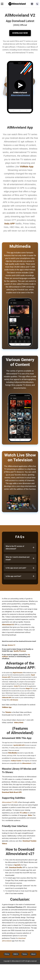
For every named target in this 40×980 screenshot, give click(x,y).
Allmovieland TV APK (10, 802)
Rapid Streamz (18, 673)
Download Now (20, 33)
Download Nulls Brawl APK (12, 792)
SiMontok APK (7, 698)
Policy (7, 954)
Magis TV (29, 689)
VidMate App (7, 707)
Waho (30, 815)
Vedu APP (9, 224)
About (33, 954)
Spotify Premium (20, 651)
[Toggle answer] (34, 547)
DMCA (16, 954)
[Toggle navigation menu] (2, 4)
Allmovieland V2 (8, 625)
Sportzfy (17, 865)
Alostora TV (11, 645)
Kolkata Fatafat (16, 761)
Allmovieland (27, 763)
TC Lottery (23, 813)
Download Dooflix (16, 868)
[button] (37, 4)
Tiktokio (8, 712)
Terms (25, 954)
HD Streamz (14, 700)
